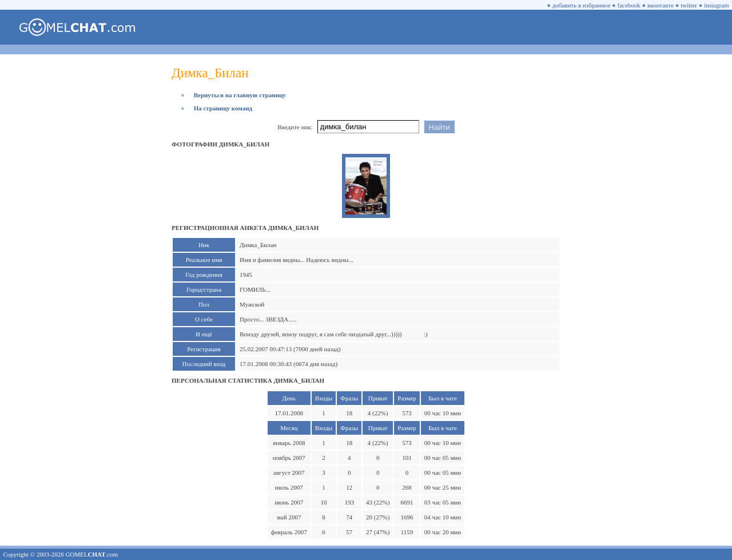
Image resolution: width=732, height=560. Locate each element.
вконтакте (661, 5)
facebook (629, 5)
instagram (716, 5)
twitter (689, 5)
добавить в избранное (582, 5)
